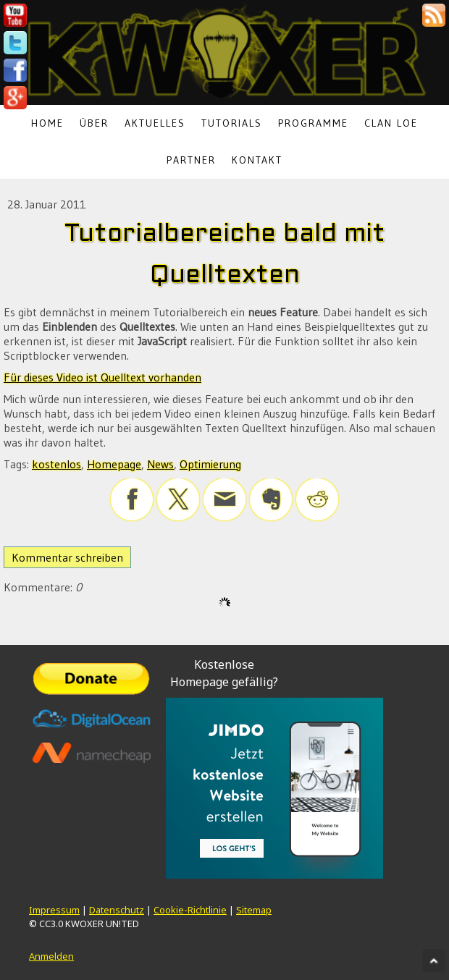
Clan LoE (391, 123)
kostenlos (56, 464)
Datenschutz (117, 910)
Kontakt (257, 160)
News (160, 464)
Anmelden (51, 956)
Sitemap (254, 910)
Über (94, 123)
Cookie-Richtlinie (190, 910)
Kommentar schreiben (67, 557)
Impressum (54, 910)
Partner (191, 160)
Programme (313, 123)
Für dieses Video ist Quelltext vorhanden (102, 377)
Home (47, 123)
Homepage (114, 464)
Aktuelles (155, 123)
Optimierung (210, 464)
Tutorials (232, 123)
